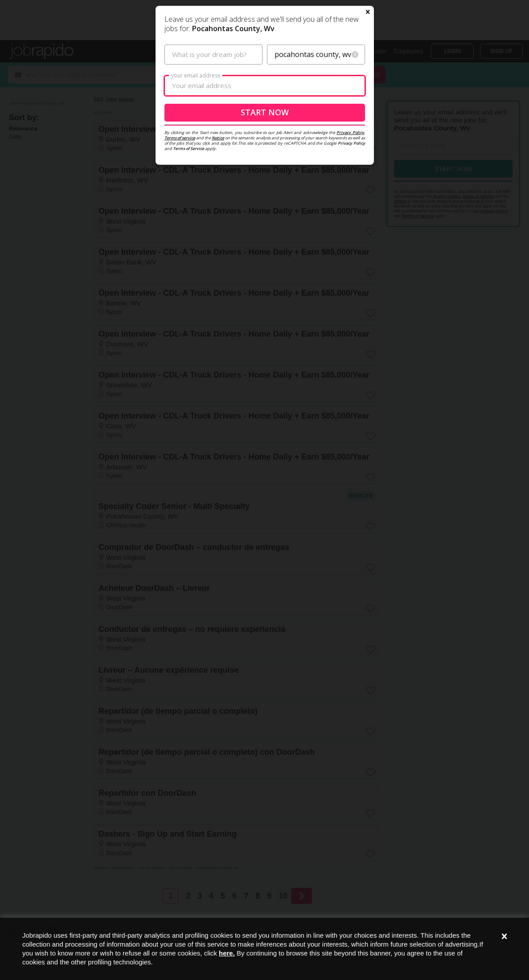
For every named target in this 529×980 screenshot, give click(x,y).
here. (227, 953)
